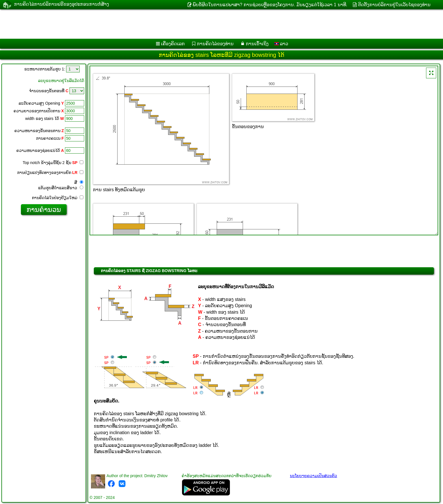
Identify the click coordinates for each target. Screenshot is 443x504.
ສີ (79, 182)
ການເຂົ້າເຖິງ (257, 44)
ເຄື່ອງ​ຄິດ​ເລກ (173, 44)
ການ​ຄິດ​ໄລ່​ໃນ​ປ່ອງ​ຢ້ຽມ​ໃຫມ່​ (58, 198)
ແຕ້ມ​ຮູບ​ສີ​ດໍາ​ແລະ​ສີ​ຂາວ (61, 188)
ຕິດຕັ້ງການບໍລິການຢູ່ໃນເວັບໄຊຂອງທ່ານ (394, 5)
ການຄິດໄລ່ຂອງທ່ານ (215, 44)
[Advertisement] (171, 24)
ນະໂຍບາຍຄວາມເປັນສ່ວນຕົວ (313, 476)
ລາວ (281, 44)
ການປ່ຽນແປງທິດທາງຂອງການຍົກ (50, 173)
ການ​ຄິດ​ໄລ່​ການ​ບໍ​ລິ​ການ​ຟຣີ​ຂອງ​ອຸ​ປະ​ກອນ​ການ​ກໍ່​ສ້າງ (62, 4)
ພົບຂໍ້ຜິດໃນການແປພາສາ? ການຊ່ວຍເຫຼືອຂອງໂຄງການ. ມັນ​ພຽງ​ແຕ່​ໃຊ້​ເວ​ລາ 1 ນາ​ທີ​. (270, 5)
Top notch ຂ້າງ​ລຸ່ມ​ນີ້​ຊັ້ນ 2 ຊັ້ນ (53, 163)
